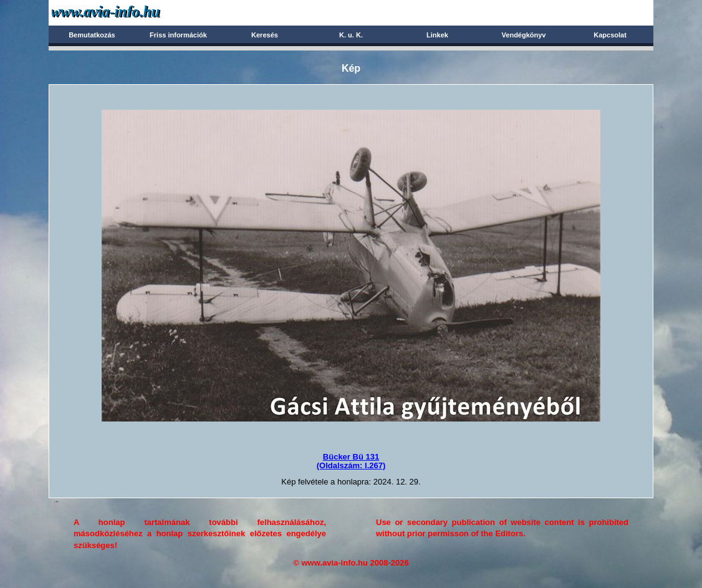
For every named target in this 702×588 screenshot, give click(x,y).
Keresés (265, 35)
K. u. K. (351, 35)
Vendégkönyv (524, 35)
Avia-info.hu (127, 12)
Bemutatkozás (92, 35)
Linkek (437, 35)
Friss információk (178, 35)
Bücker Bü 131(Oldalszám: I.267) (351, 461)
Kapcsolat (610, 35)
